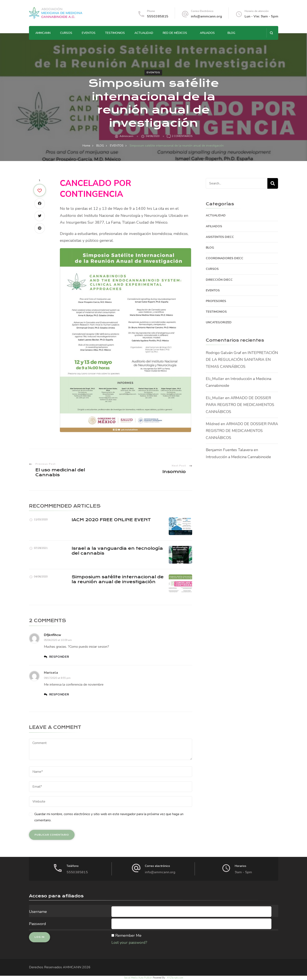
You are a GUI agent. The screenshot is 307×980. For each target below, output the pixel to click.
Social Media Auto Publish (138, 978)
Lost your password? (129, 943)
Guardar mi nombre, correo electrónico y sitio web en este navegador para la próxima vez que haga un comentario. (109, 817)
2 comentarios (182, 136)
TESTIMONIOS (115, 33)
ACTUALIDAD (144, 33)
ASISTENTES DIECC (220, 237)
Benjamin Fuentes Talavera (229, 450)
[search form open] (271, 33)
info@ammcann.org (206, 16)
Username (38, 912)
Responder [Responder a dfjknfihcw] (59, 657)
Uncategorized (219, 322)
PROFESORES (216, 301)
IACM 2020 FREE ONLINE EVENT (111, 520)
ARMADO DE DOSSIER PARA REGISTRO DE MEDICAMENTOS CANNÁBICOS (240, 405)
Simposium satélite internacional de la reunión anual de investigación (118, 579)
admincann (126, 136)
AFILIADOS (207, 33)
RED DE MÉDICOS (175, 33)
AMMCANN (43, 33)
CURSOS (66, 33)
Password (37, 924)
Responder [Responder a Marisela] (59, 694)
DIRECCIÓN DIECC (219, 280)
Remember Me (128, 935)
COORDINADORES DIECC (225, 258)
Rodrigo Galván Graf (223, 353)
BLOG (231, 33)
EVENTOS (89, 33)
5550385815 (158, 16)
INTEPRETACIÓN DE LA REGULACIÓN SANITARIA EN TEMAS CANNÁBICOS (242, 360)
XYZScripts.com (175, 978)
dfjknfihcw (53, 635)
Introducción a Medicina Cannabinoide (238, 457)
